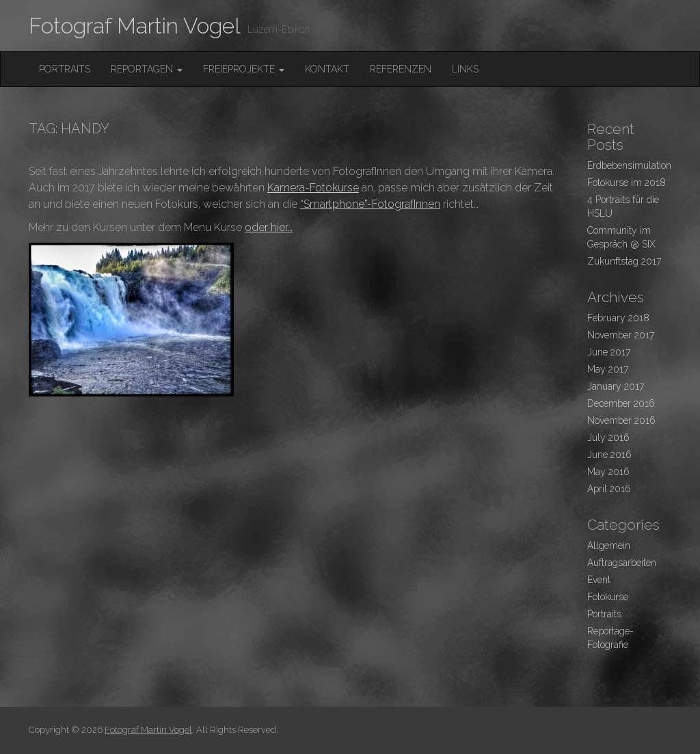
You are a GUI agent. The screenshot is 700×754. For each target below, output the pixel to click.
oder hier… (269, 227)
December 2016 (621, 403)
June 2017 (609, 352)
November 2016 (621, 420)
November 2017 (621, 335)
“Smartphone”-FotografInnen (370, 204)
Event (599, 580)
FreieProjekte (244, 69)
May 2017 (608, 369)
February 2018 (618, 318)
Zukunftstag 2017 (624, 261)
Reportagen (147, 69)
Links (465, 69)
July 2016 (608, 437)
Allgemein (609, 546)
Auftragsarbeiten (622, 563)
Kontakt (327, 69)
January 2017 (616, 386)
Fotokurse (608, 597)
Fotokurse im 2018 (627, 183)
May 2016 (608, 472)
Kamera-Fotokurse (313, 188)
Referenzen (401, 69)
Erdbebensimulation (629, 165)
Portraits (65, 69)
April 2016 (609, 489)
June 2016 (609, 455)
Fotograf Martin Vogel (135, 26)
